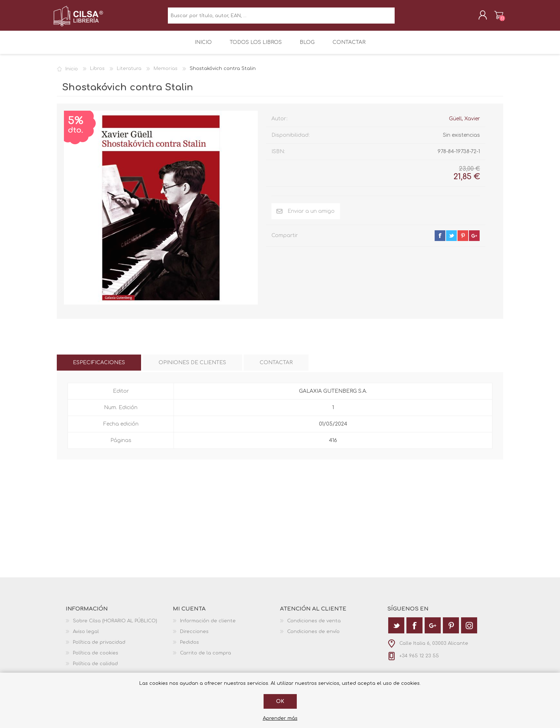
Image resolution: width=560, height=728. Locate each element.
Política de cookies (96, 658)
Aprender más (280, 718)
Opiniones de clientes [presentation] (192, 368)
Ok (280, 701)
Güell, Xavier (464, 124)
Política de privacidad (99, 647)
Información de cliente (208, 626)
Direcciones (194, 637)
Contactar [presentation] (276, 368)
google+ (474, 241)
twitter (451, 241)
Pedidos (189, 647)
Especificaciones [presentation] (99, 368)
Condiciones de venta (314, 626)
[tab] (99, 368)
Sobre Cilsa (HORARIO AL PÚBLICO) (115, 626)
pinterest (463, 241)
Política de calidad (95, 669)
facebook (440, 241)
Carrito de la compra (495, 17)
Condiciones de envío (313, 637)
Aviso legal (86, 637)
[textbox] (281, 18)
